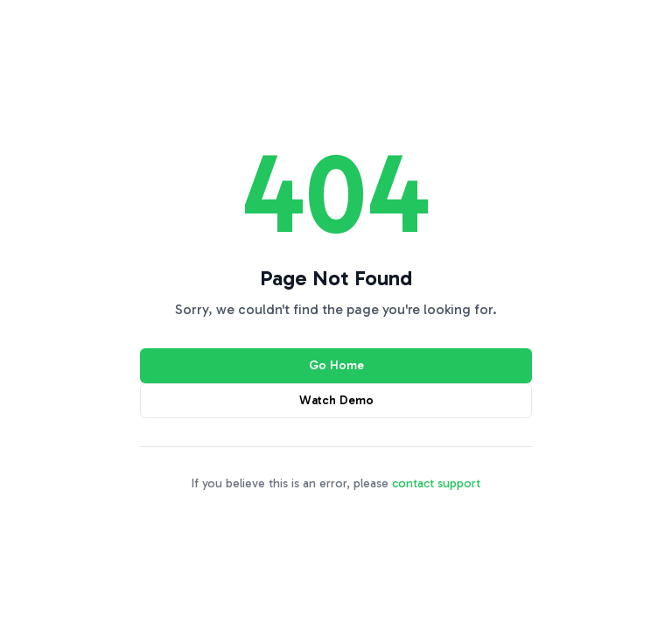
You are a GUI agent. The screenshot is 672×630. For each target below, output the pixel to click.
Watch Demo (336, 400)
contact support (436, 483)
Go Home (336, 365)
